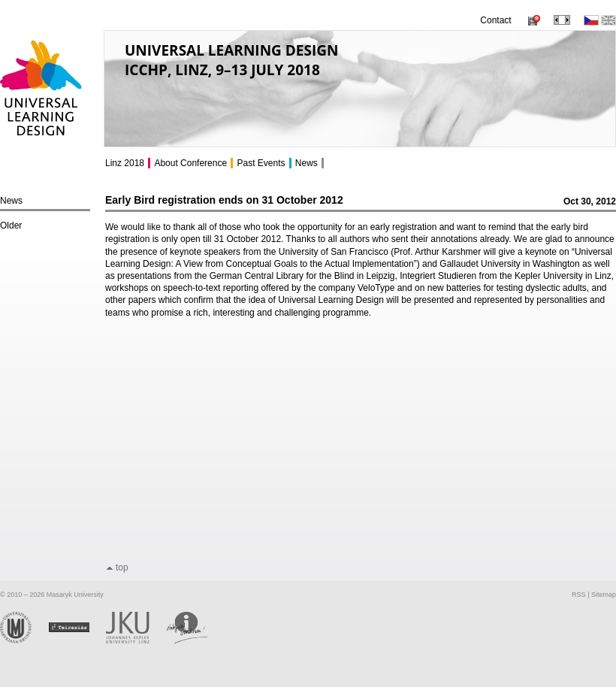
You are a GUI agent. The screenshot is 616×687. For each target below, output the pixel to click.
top (122, 567)
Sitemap (604, 595)
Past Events (261, 163)
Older (11, 225)
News (11, 201)
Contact (495, 20)
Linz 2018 (125, 163)
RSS (579, 595)
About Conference (190, 163)
